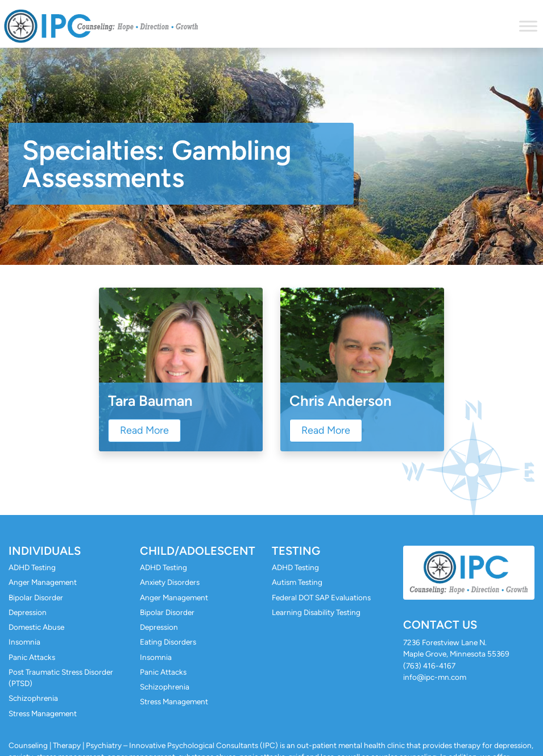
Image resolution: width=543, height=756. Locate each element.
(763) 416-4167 (429, 666)
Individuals (45, 551)
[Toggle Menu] (528, 26)
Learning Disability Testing (316, 612)
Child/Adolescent (198, 551)
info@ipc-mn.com (435, 677)
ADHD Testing (32, 567)
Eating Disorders (168, 642)
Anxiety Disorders (170, 582)
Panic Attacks (32, 657)
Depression (28, 612)
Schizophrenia (33, 698)
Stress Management (43, 713)
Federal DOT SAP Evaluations (321, 597)
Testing (296, 551)
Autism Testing (297, 582)
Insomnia (24, 642)
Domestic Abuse (36, 627)
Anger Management (43, 582)
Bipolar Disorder (36, 597)
